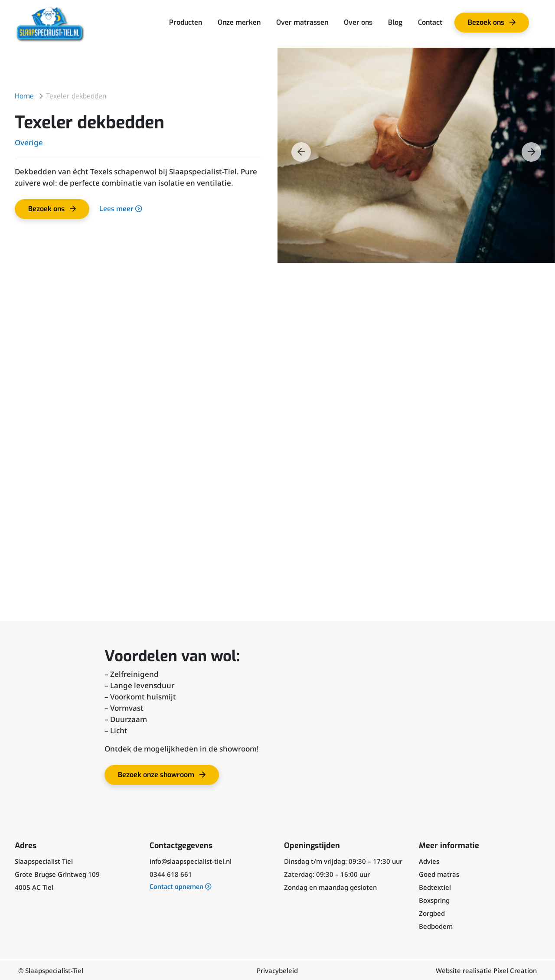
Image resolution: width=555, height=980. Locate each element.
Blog (395, 22)
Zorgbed (432, 913)
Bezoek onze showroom (166, 777)
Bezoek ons (495, 25)
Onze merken (239, 22)
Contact (430, 22)
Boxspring (434, 900)
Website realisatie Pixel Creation (486, 970)
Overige (29, 142)
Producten (186, 22)
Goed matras (439, 874)
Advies (429, 861)
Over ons (358, 22)
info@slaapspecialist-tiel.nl (191, 861)
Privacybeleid (277, 970)
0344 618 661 (171, 874)
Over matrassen (302, 22)
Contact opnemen (181, 887)
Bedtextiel (435, 887)
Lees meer (121, 209)
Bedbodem (436, 926)
